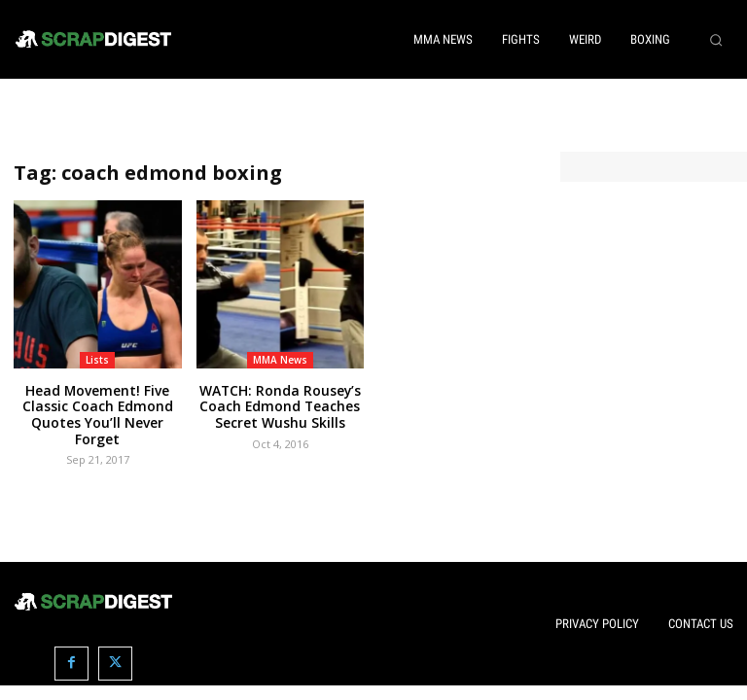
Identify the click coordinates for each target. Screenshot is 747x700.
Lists (97, 360)
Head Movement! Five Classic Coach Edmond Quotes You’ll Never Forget (98, 405)
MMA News (280, 360)
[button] (716, 40)
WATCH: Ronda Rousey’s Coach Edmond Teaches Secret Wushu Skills (280, 405)
